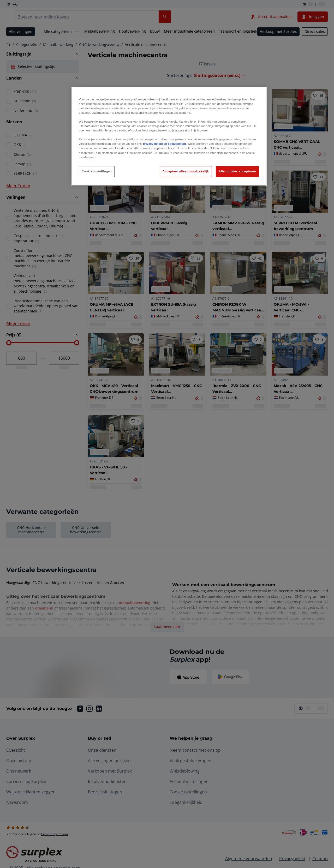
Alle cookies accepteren (237, 171)
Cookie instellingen (97, 171)
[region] (169, 136)
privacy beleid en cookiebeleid (164, 144)
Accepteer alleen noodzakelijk (186, 171)
